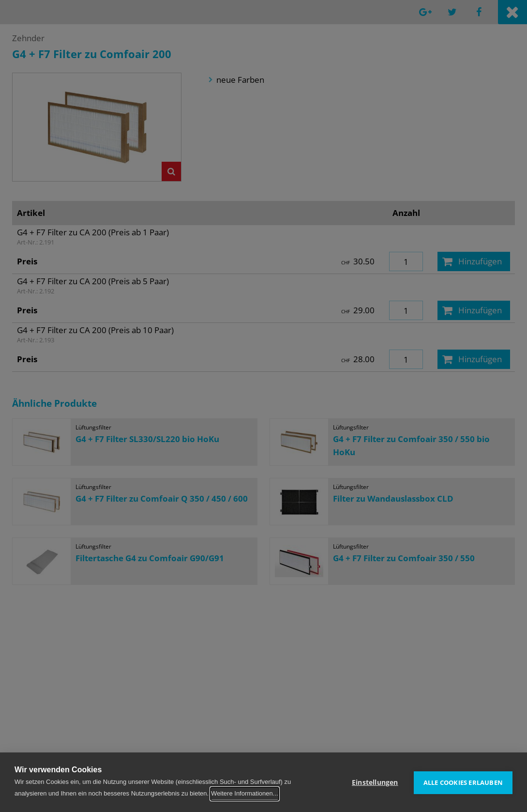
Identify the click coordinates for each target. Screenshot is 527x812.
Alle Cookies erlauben (463, 782)
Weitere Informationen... (245, 793)
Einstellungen (375, 782)
